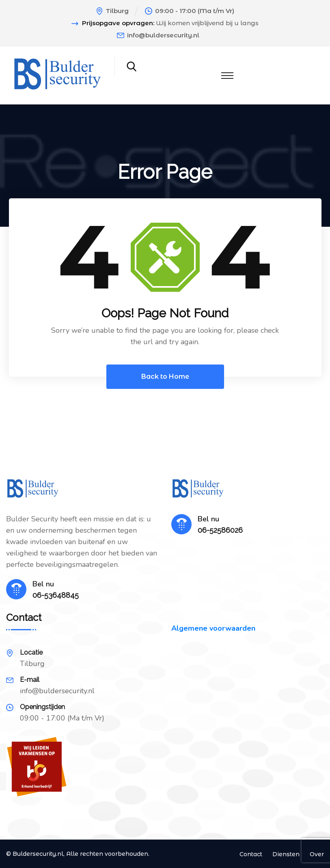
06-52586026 (220, 530)
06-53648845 (56, 595)
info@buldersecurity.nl (163, 35)
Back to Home (165, 376)
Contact (251, 854)
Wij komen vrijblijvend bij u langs (207, 23)
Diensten (286, 854)
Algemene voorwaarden (213, 628)
